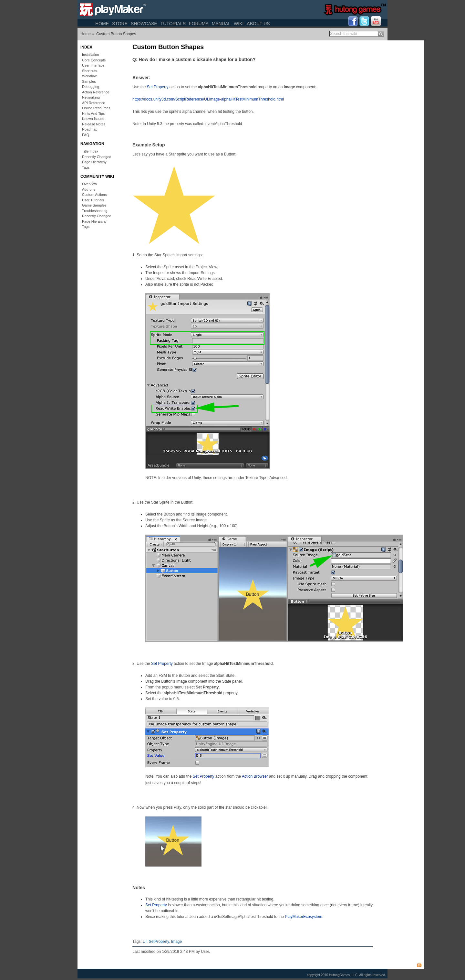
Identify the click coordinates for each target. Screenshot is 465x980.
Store (120, 24)
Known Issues (93, 119)
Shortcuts (89, 71)
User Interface (93, 65)
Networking (91, 97)
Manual (221, 24)
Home (102, 24)
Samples (89, 81)
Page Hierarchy (94, 162)
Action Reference (96, 92)
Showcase (144, 24)
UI (145, 942)
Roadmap (90, 129)
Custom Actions (94, 195)
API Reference (94, 103)
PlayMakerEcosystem (303, 917)
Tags (86, 167)
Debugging (91, 87)
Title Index (90, 151)
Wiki (239, 24)
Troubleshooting (95, 211)
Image (176, 942)
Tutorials (173, 24)
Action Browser (255, 776)
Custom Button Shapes (116, 34)
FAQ (86, 135)
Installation (91, 55)
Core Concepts (94, 60)
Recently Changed (97, 157)
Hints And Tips (93, 113)
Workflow (89, 76)
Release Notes (94, 124)
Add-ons (89, 189)
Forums (199, 24)
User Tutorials (93, 200)
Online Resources (96, 108)
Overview (89, 184)
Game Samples (94, 205)
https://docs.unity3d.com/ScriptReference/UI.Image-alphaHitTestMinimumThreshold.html (208, 99)
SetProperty (159, 942)
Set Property (158, 87)
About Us (258, 24)
